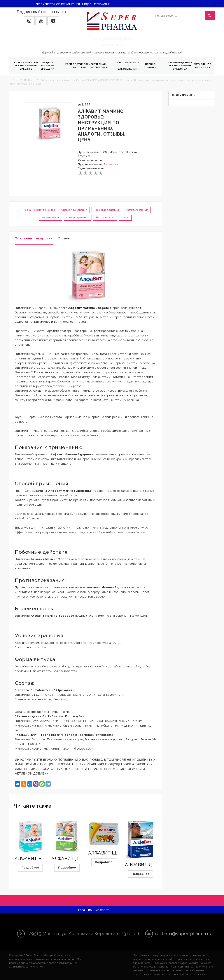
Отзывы (64, 238)
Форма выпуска (105, 218)
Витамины (111, 164)
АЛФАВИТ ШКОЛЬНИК (113, 853)
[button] (29, 21)
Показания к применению (39, 210)
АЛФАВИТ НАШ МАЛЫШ (42, 859)
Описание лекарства (34, 238)
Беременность (51, 218)
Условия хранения (78, 218)
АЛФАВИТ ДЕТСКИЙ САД (80, 859)
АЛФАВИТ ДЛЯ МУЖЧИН (153, 865)
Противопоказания (137, 210)
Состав (125, 218)
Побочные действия (106, 210)
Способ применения (74, 210)
